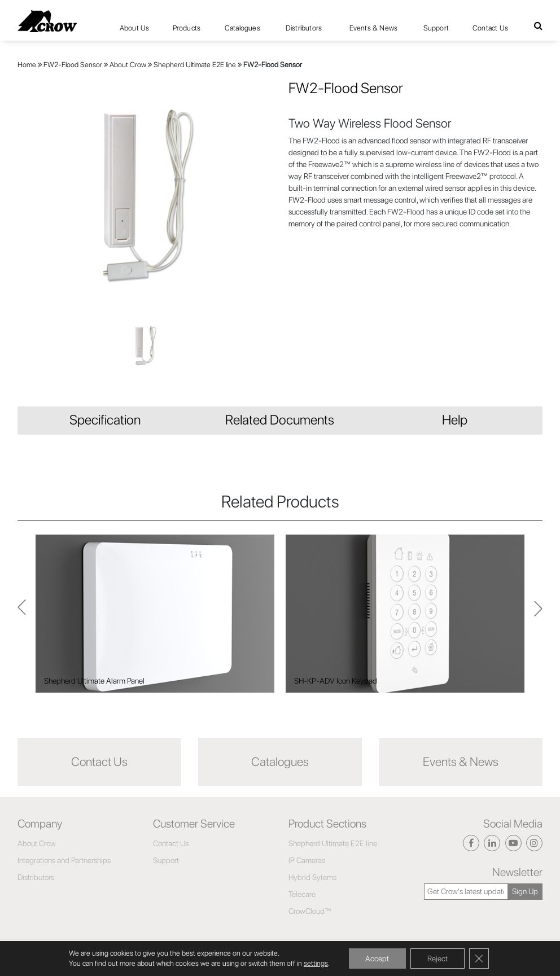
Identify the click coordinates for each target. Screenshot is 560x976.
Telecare (302, 894)
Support (436, 28)
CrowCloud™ (310, 911)
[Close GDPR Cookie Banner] (479, 959)
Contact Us (490, 28)
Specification (105, 420)
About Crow (128, 65)
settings (315, 963)
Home (27, 65)
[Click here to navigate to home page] (47, 21)
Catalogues (242, 28)
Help (455, 420)
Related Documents (280, 420)
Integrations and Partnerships (64, 860)
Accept (377, 959)
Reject (438, 959)
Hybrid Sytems (312, 877)
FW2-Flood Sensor (73, 65)
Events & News (374, 28)
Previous (538, 614)
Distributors (304, 28)
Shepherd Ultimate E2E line (195, 65)
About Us (135, 28)
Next (22, 614)
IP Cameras (307, 860)
